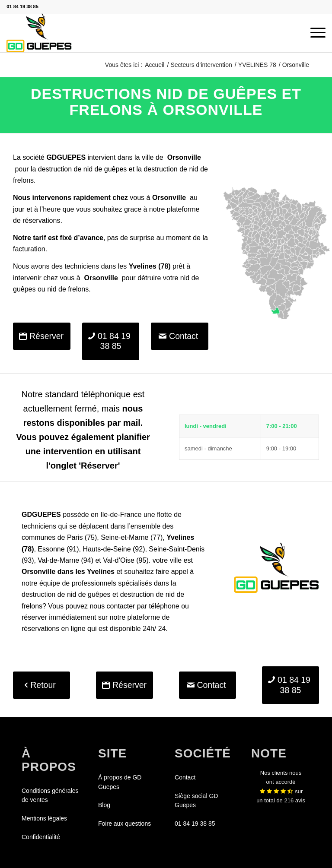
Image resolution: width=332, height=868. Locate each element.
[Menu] (314, 33)
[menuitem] (314, 33)
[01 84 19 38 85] (111, 341)
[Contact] (180, 336)
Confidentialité (41, 837)
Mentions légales (44, 818)
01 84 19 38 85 (22, 6)
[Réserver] (42, 336)
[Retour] (41, 685)
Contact (185, 777)
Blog (104, 805)
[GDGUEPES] (39, 33)
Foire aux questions (124, 824)
